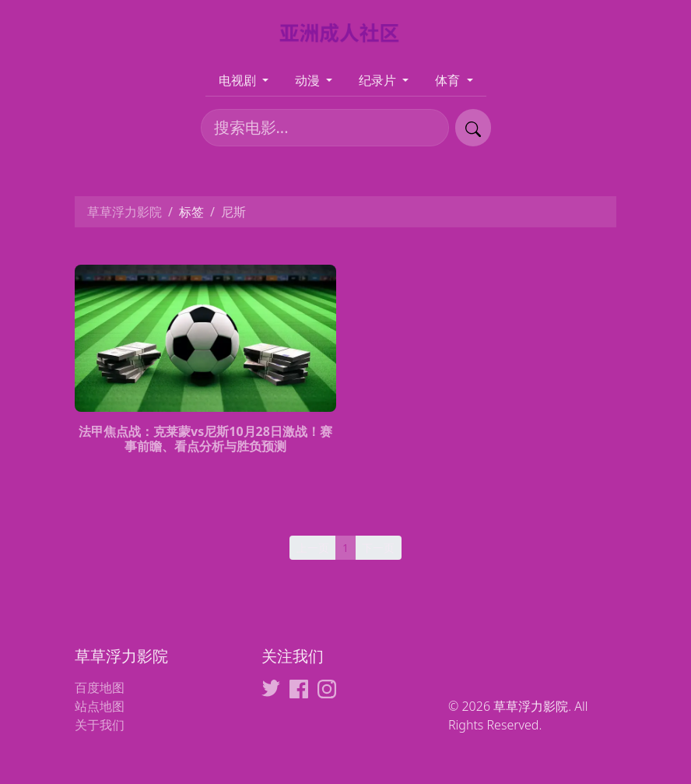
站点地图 (100, 706)
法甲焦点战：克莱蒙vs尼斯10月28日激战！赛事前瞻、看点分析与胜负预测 (205, 439)
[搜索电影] (325, 128)
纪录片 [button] (379, 80)
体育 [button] (449, 80)
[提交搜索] (473, 128)
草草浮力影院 (125, 212)
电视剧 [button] (239, 80)
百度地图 (100, 687)
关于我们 (100, 725)
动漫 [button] (309, 80)
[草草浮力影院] (346, 32)
